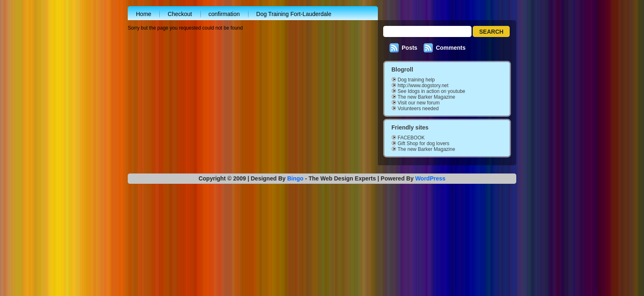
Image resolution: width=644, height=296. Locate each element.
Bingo (295, 178)
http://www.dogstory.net (423, 86)
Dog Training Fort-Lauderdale (294, 14)
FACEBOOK (411, 138)
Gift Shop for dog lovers (423, 143)
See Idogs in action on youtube (431, 91)
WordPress (430, 178)
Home (144, 14)
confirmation (224, 14)
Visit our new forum (419, 103)
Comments (451, 48)
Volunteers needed (418, 109)
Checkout (180, 14)
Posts (409, 48)
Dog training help (416, 80)
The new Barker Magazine (426, 97)
